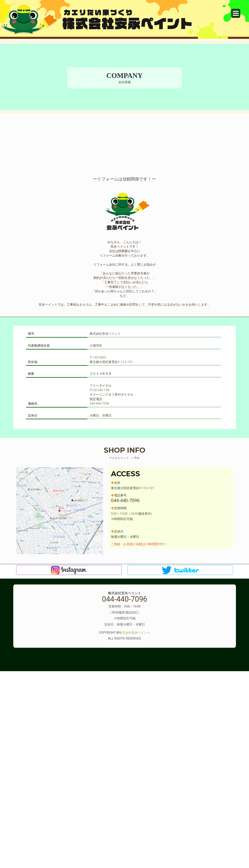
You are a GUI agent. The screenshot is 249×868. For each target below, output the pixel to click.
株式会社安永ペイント (135, 633)
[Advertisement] (125, 143)
